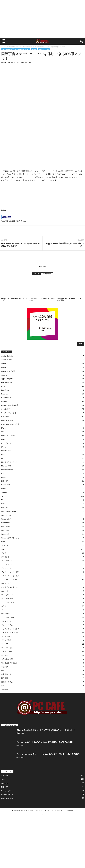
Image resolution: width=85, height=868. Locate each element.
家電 (3, 671)
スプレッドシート (8, 617)
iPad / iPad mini (12, 47)
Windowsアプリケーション (11, 538)
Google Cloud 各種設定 (10, 405)
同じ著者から (47, 274)
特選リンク (39, 811)
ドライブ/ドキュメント (10, 633)
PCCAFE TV (6, 477)
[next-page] (44, 304)
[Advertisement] (42, 19)
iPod (3, 439)
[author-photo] (42, 258)
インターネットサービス (10, 572)
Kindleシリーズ (7, 451)
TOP (3, 496)
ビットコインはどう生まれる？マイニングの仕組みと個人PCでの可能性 (44, 742)
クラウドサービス (8, 602)
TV (2, 500)
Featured (5, 394)
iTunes (4, 447)
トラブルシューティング (10, 629)
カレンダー (5, 591)
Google (4, 401)
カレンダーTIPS (7, 595)
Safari (3, 489)
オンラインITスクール (9, 587)
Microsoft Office (7, 470)
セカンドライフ (7, 621)
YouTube (5, 545)
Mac (3, 458)
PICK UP (5, 481)
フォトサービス (7, 648)
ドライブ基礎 (6, 640)
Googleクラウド (7, 409)
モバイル (5, 655)
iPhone (34, 49)
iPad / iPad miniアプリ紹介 (27, 47)
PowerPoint (5, 485)
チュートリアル (7, 625)
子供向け (5, 667)
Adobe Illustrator (7, 356)
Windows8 (5, 534)
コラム (4, 606)
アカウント (5, 557)
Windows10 (6, 523)
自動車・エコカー (8, 682)
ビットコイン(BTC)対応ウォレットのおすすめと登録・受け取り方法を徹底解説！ (48, 754)
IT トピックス (6, 443)
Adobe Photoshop (8, 360)
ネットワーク (6, 644)
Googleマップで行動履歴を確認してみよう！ (14, 299)
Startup (4, 492)
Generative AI (6, 398)
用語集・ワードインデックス (54, 811)
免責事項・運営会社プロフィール (23, 811)
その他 (4, 553)
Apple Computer (7, 379)
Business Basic (7, 383)
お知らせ (5, 549)
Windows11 (6, 527)
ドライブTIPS (6, 636)
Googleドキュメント (9, 413)
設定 (3, 686)
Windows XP (6, 519)
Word (3, 542)
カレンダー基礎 (7, 599)
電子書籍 (5, 689)
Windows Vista (7, 515)
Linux (3, 455)
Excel (3, 386)
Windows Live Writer (9, 511)
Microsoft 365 (6, 466)
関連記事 (37, 274)
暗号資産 (5, 678)
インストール (6, 568)
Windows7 (5, 530)
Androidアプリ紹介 (8, 371)
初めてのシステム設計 (10, 663)
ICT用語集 (5, 417)
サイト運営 (5, 614)
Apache (4, 375)
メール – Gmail (7, 652)
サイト (4, 610)
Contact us (69, 811)
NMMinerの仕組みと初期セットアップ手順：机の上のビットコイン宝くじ (46, 730)
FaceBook (5, 390)
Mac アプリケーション (10, 462)
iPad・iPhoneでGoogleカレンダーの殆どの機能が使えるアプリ (20, 245)
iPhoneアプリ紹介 (44, 49)
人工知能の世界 (7, 659)
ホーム (3, 47)
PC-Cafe (7, 62)
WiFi (3, 504)
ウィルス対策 (6, 583)
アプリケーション (8, 561)
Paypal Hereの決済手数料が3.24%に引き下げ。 (65, 245)
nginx (3, 473)
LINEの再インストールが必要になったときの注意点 (70, 299)
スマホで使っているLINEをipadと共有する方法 (42, 299)
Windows (5, 508)
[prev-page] (41, 304)
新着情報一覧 (6, 674)
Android (4, 364)
